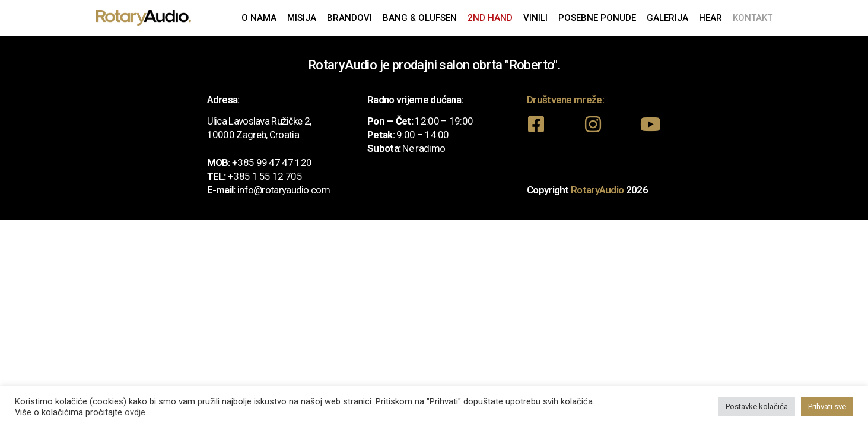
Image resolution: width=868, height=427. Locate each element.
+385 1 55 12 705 (265, 176)
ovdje (135, 412)
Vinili (535, 18)
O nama (259, 18)
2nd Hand (490, 18)
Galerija (667, 18)
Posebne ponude (597, 18)
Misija (302, 18)
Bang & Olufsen (420, 18)
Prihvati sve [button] (827, 407)
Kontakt (753, 18)
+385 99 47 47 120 (272, 162)
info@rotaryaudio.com (284, 190)
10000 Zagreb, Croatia (253, 135)
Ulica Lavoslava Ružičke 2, (259, 121)
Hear (710, 18)
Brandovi (349, 18)
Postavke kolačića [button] (757, 407)
